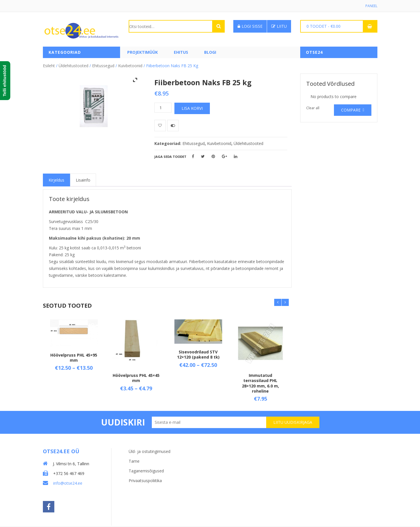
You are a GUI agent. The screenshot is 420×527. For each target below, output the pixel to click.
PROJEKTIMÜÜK (143, 52)
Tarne (134, 461)
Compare (351, 110)
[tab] (56, 180)
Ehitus (181, 52)
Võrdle (173, 126)
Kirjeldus (56, 180)
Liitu (279, 26)
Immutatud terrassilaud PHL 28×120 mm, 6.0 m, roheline (260, 383)
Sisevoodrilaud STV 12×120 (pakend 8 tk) (198, 354)
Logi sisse (250, 26)
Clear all (313, 108)
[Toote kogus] (163, 108)
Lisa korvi (192, 108)
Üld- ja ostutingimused (150, 451)
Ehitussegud (103, 66)
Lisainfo (83, 180)
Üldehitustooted (73, 66)
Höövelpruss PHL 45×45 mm (136, 378)
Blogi (210, 52)
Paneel (371, 6)
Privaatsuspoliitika (145, 481)
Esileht (49, 66)
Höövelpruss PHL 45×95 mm (74, 358)
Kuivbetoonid (130, 66)
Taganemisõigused (146, 471)
